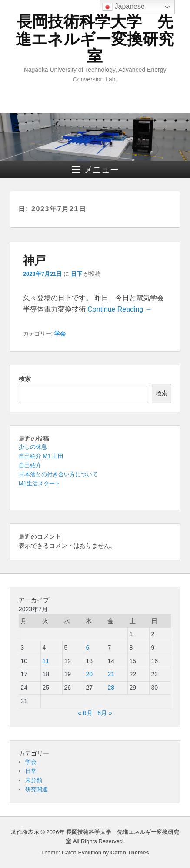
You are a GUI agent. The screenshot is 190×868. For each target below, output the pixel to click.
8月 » (105, 713)
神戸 (34, 261)
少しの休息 (33, 447)
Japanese (123, 7)
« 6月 (85, 713)
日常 (31, 771)
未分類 (34, 780)
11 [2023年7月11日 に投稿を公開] (46, 661)
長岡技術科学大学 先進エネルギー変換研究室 (95, 39)
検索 (25, 379)
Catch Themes (130, 853)
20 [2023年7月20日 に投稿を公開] (89, 674)
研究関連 (37, 789)
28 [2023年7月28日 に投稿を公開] (111, 688)
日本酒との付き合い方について (58, 474)
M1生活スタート (40, 483)
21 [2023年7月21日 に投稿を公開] (111, 674)
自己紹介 (30, 465)
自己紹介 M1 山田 (41, 456)
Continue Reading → (120, 309)
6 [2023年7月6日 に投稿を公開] (87, 648)
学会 (60, 334)
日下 (77, 274)
